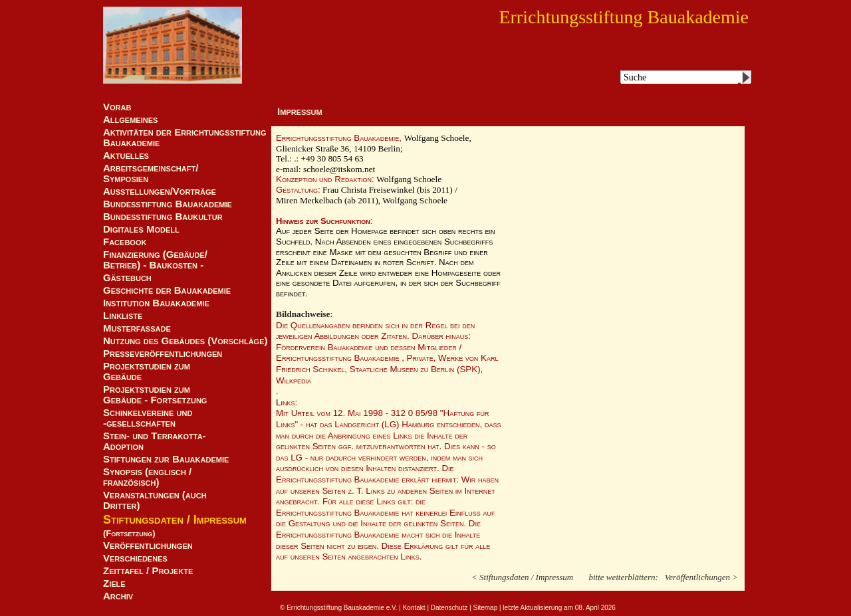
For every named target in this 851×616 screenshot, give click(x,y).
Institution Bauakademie (156, 303)
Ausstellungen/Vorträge (160, 191)
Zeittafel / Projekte (148, 571)
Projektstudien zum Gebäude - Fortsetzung (155, 395)
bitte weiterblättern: (623, 562)
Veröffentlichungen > (701, 562)
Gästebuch (127, 278)
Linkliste (123, 316)
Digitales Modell (141, 229)
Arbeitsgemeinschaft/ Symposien (151, 173)
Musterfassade (137, 328)
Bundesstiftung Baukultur (163, 217)
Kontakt (414, 592)
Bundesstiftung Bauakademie (168, 204)
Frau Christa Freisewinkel (370, 190)
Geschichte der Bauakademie (167, 290)
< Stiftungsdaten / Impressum (522, 562)
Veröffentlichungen (148, 546)
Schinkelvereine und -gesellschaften (148, 418)
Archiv (118, 596)
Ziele (114, 583)
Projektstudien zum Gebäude (147, 371)
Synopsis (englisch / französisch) (147, 477)
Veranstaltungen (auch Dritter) (155, 500)
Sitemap (486, 592)
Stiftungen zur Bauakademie (166, 459)
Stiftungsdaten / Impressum (175, 520)
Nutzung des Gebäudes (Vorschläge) (185, 341)
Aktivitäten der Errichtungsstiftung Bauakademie (185, 138)
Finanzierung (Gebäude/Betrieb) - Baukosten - (155, 260)
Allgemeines (130, 120)
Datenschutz (449, 592)
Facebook (125, 242)
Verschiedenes (135, 558)
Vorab (117, 107)
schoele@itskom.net (339, 169)
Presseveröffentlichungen (163, 354)
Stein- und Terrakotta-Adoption (155, 441)
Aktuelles (126, 155)
